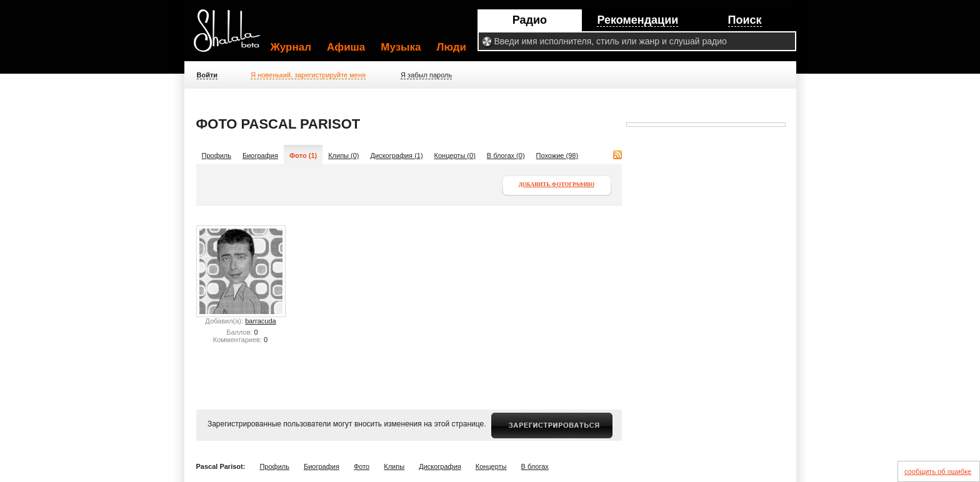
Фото (362, 466)
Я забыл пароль (426, 75)
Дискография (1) (397, 155)
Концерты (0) (455, 155)
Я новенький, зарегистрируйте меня (308, 75)
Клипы (394, 466)
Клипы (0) (343, 155)
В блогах (535, 466)
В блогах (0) (506, 155)
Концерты (491, 466)
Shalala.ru (232, 36)
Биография (260, 155)
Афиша (346, 47)
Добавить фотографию (557, 184)
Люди (452, 47)
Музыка (401, 47)
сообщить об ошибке (938, 471)
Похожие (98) (557, 155)
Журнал (291, 47)
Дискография (440, 466)
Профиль (217, 155)
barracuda (261, 321)
